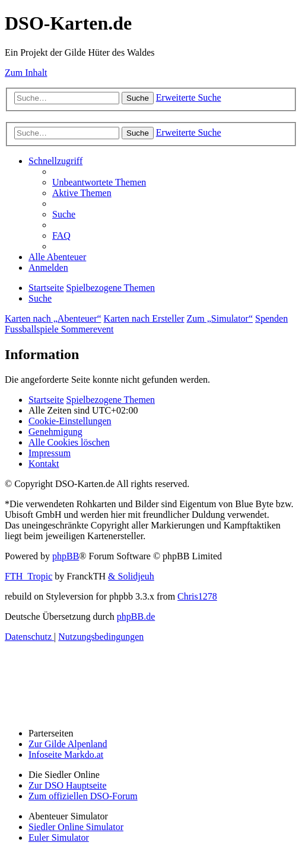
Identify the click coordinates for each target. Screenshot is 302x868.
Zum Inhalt (26, 73)
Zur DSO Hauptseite (68, 785)
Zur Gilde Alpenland (68, 744)
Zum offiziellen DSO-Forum (83, 796)
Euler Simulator (59, 837)
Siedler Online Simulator (76, 827)
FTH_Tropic (28, 576)
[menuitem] (99, 182)
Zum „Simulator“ (220, 318)
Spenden (271, 318)
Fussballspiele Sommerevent (59, 329)
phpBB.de (136, 616)
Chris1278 (197, 596)
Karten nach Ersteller (144, 318)
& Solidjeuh (131, 576)
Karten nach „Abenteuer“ (53, 318)
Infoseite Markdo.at (66, 755)
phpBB (66, 556)
